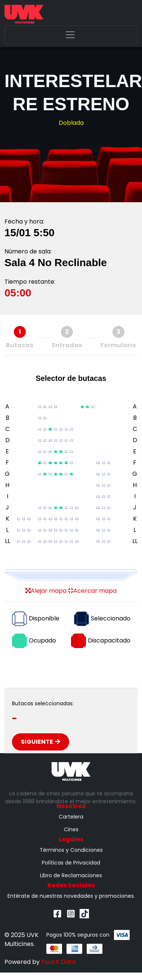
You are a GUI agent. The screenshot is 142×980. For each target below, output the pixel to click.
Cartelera (71, 817)
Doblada (71, 123)
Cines (71, 829)
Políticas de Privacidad (71, 863)
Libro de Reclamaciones (71, 875)
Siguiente (41, 742)
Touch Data (58, 962)
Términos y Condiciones (71, 850)
